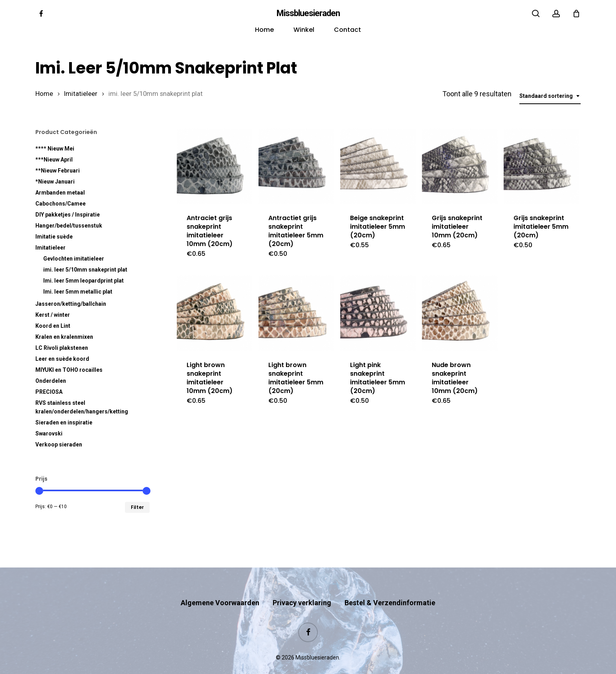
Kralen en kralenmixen (64, 337)
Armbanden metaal (60, 193)
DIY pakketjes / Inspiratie (68, 215)
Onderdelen (51, 381)
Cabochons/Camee (60, 204)
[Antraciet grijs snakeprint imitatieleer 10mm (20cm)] (214, 166)
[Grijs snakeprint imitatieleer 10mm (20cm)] (460, 166)
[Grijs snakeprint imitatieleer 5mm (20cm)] (541, 166)
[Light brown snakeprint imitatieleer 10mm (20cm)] (214, 313)
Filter (137, 507)
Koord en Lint (53, 326)
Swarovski (49, 433)
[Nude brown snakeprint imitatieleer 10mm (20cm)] (460, 313)
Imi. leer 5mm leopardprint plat (83, 281)
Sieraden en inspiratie (64, 422)
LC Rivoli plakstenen (62, 348)
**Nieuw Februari (58, 171)
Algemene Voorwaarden (220, 587)
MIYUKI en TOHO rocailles (69, 370)
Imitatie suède (54, 237)
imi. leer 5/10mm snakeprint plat (85, 270)
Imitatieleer (81, 94)
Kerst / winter (53, 315)
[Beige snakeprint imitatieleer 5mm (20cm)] (378, 166)
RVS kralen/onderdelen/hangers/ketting (82, 407)
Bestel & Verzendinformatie (390, 587)
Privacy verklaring (302, 587)
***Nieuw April (54, 160)
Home (44, 94)
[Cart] (576, 13)
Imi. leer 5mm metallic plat (78, 292)
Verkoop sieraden (59, 444)
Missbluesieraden (308, 13)
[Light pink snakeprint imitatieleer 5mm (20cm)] (378, 313)
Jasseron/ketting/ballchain (71, 304)
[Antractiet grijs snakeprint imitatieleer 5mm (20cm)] (296, 166)
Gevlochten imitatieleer (74, 259)
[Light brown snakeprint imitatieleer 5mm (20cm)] (296, 313)
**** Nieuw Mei (55, 149)
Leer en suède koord (62, 359)
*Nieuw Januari (55, 182)
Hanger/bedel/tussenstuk (69, 226)
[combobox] (550, 96)
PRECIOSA (49, 392)
